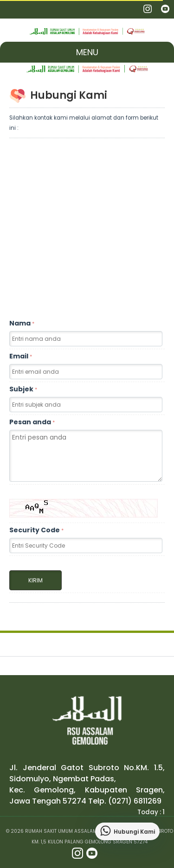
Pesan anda (32, 422)
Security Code (36, 530)
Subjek (23, 389)
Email (21, 356)
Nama (22, 323)
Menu (87, 52)
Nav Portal (10, 9)
